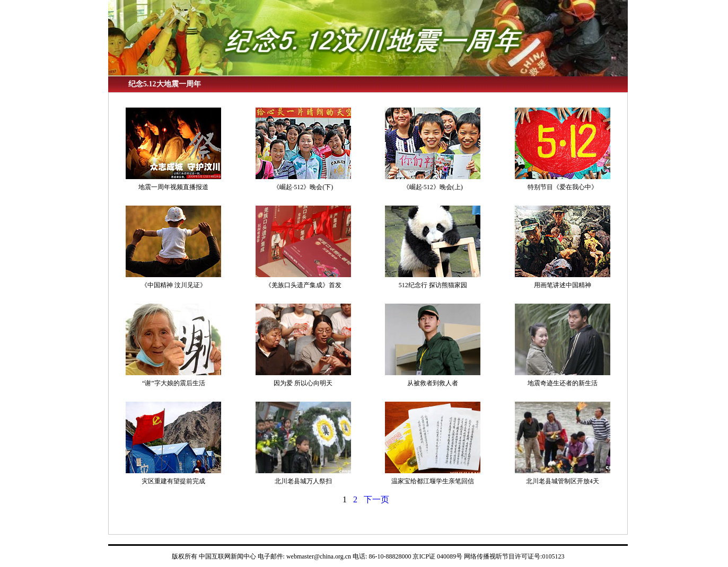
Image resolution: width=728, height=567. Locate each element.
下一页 (376, 499)
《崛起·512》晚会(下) (303, 187)
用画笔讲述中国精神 (563, 285)
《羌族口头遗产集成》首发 (303, 285)
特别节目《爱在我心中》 (563, 187)
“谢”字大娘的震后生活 (174, 383)
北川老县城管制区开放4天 (563, 481)
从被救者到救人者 (433, 383)
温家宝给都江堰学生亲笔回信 (433, 481)
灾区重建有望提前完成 (173, 481)
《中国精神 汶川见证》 (174, 285)
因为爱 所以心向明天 (303, 383)
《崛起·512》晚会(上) (433, 187)
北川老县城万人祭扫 (303, 481)
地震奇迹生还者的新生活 (563, 383)
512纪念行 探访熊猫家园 (433, 285)
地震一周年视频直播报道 (173, 187)
